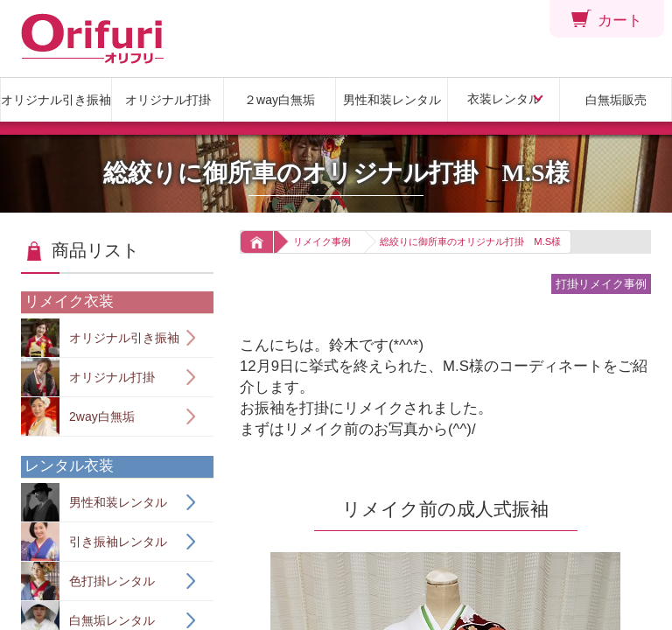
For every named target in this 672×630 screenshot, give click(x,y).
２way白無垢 (280, 100)
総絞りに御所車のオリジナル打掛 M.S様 (470, 241)
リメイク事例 (322, 241)
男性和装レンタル (392, 100)
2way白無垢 (78, 416)
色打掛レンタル (88, 581)
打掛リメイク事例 (601, 284)
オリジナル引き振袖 (56, 100)
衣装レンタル (504, 99)
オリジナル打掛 (168, 100)
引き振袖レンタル (94, 542)
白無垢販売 (616, 100)
